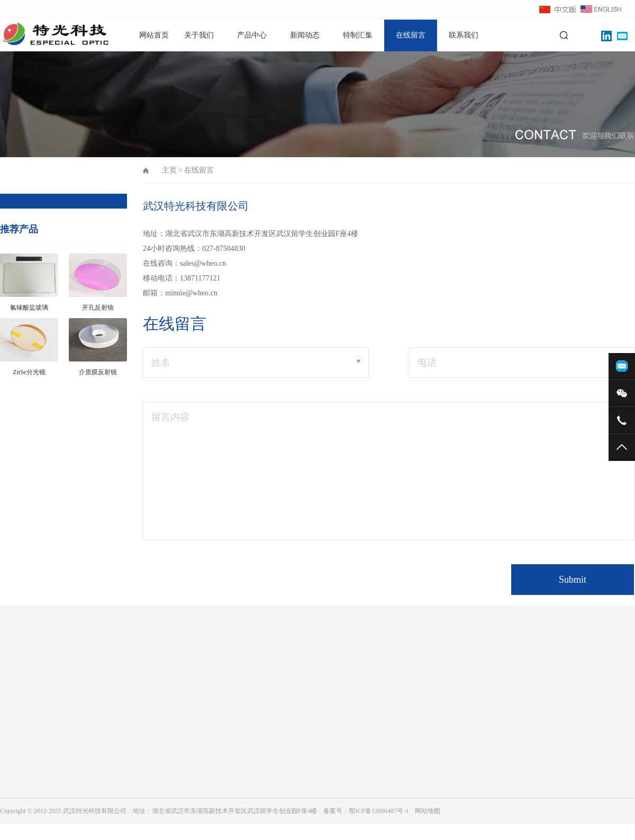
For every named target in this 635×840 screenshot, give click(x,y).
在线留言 (411, 35)
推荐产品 (19, 229)
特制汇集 (358, 35)
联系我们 (464, 35)
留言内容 (170, 417)
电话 (427, 363)
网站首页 (154, 35)
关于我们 (199, 35)
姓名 (161, 363)
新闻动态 (305, 35)
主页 (169, 170)
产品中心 (252, 35)
